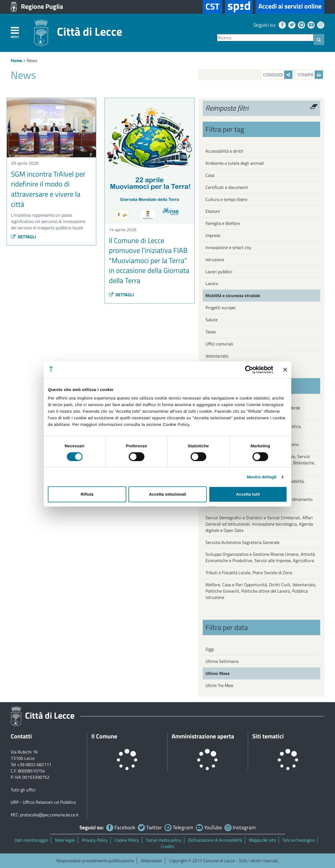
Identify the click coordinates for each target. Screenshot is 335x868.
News (32, 60)
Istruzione (215, 259)
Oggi (210, 649)
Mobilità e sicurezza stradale (233, 295)
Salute (212, 320)
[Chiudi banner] (285, 370)
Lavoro (212, 283)
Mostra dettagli (262, 477)
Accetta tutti (248, 494)
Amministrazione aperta (203, 736)
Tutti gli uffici (23, 790)
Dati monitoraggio (31, 840)
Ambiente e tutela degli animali (235, 163)
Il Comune (104, 736)
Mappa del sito (262, 840)
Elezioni (213, 211)
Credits (167, 846)
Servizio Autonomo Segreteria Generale (242, 542)
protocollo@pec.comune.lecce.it (49, 815)
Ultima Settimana (222, 661)
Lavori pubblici (219, 272)
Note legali (65, 840)
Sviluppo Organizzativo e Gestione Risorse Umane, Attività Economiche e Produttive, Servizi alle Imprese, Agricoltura (260, 557)
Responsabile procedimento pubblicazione (95, 861)
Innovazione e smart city (228, 247)
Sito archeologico (299, 840)
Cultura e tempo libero (226, 199)
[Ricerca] (265, 38)
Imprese (213, 235)
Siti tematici (268, 736)
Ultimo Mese (218, 673)
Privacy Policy (95, 840)
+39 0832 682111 (34, 764)
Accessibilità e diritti (224, 151)
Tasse (211, 332)
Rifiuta (87, 494)
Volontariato (217, 356)
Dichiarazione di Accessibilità (215, 840)
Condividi (278, 75)
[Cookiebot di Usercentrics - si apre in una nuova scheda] (249, 370)
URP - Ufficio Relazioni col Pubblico (43, 802)
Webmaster (152, 861)
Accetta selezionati (167, 494)
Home (16, 60)
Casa (210, 175)
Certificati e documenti (227, 187)
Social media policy (164, 840)
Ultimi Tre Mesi (219, 685)
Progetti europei (221, 308)
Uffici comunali (219, 344)
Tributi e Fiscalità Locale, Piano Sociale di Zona (249, 573)
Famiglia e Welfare (223, 223)
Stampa (310, 75)
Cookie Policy (127, 840)
